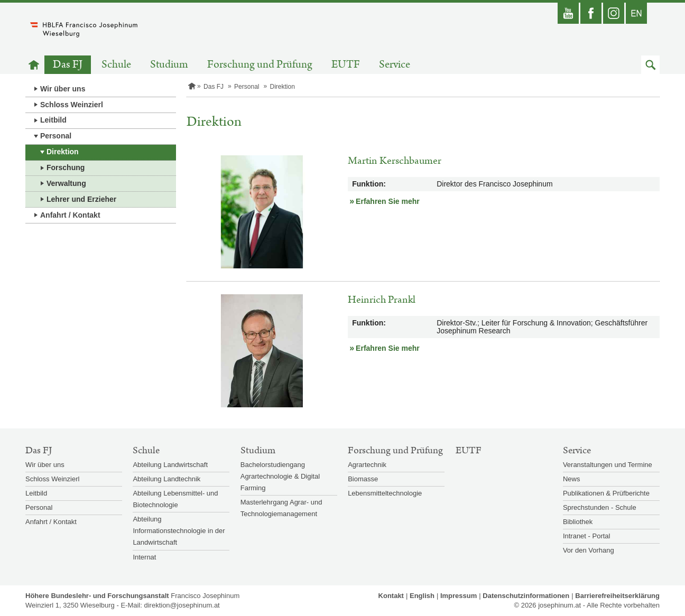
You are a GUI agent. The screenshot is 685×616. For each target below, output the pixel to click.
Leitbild (53, 120)
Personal (56, 136)
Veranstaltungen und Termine (608, 465)
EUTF (346, 65)
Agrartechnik (367, 465)
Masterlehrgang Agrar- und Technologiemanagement (281, 508)
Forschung (66, 167)
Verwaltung (66, 183)
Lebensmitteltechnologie (385, 493)
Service (395, 65)
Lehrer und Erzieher (81, 199)
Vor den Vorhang (589, 550)
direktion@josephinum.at (182, 605)
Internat (144, 557)
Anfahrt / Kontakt (70, 215)
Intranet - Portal (587, 536)
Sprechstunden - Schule (600, 507)
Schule (116, 65)
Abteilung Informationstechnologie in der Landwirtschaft (179, 531)
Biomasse (363, 479)
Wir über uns (63, 89)
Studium (169, 65)
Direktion (63, 152)
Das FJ (68, 65)
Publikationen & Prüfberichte (606, 493)
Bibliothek (578, 522)
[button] (650, 65)
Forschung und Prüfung (260, 65)
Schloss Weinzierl (72, 105)
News (572, 479)
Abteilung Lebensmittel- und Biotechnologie (175, 499)
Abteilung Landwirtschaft (170, 465)
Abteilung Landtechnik (166, 479)
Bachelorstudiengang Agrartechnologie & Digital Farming (280, 476)
